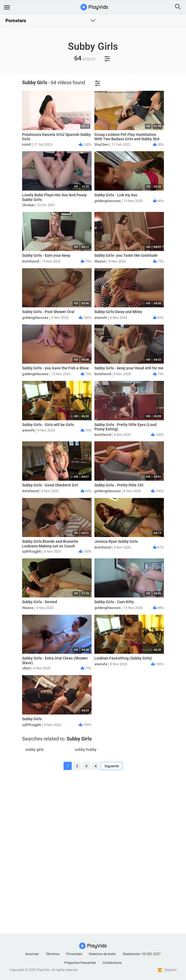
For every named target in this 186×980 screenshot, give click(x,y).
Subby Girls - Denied (40, 602)
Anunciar (32, 954)
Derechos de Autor (102, 954)
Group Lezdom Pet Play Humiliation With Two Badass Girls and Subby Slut (127, 137)
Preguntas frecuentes (80, 963)
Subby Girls (32, 719)
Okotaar (28, 205)
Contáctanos (112, 963)
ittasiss (100, 261)
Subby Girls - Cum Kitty (114, 602)
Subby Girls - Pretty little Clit (119, 485)
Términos (53, 954)
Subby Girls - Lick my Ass (116, 195)
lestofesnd (30, 261)
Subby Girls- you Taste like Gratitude (126, 255)
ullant (26, 668)
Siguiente (112, 766)
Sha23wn (102, 145)
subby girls (34, 749)
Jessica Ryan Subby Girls (116, 541)
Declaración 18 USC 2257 (142, 954)
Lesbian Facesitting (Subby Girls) (123, 658)
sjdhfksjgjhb (32, 551)
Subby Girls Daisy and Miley (118, 312)
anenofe (101, 318)
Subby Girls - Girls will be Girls (48, 425)
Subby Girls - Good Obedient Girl (50, 485)
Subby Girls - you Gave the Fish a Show (55, 368)
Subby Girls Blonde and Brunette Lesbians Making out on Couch (50, 544)
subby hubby (86, 749)
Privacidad (74, 954)
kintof (27, 145)
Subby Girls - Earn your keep (46, 255)
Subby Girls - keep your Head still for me (129, 368)
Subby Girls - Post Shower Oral (48, 312)
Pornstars (16, 21)
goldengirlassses (108, 201)
